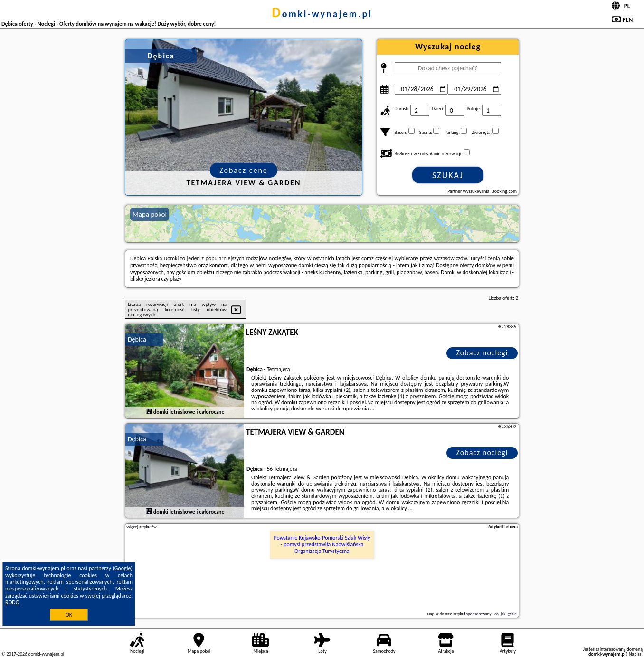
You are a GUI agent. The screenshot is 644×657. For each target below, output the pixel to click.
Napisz (635, 654)
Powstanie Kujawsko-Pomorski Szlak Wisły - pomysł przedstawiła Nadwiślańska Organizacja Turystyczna (322, 545)
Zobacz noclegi (482, 353)
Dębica (137, 339)
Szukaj (448, 175)
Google (123, 568)
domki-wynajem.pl (322, 14)
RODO (12, 602)
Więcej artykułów (142, 527)
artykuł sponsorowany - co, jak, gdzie (485, 614)
